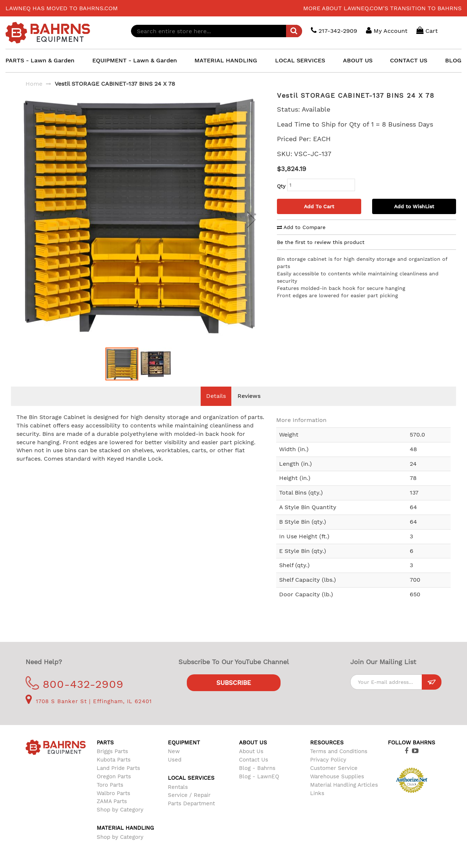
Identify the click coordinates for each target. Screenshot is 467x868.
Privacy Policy (328, 771)
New (174, 762)
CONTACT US (409, 60)
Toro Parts (110, 796)
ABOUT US (358, 60)
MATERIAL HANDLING (226, 60)
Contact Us (254, 771)
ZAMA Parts (112, 812)
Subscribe (234, 694)
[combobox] (217, 31)
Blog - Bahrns (257, 779)
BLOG (453, 60)
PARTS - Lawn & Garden (40, 60)
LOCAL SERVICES (300, 60)
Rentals (178, 798)
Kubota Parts (114, 771)
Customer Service (334, 779)
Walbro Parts (113, 804)
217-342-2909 (334, 30)
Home (34, 84)
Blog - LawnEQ (259, 787)
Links (317, 804)
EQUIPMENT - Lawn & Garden (135, 60)
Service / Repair (189, 806)
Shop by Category (120, 821)
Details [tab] (216, 407)
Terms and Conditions (339, 762)
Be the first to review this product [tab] (321, 242)
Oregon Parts (114, 787)
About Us (251, 762)
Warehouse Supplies (337, 787)
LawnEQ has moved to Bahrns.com (62, 8)
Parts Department (191, 814)
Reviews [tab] (249, 407)
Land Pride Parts (118, 779)
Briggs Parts (112, 762)
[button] (251, 225)
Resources (327, 753)
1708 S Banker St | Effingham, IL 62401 (89, 712)
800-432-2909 (75, 695)
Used (175, 771)
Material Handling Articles (344, 796)
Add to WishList (414, 206)
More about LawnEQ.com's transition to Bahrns (382, 8)
